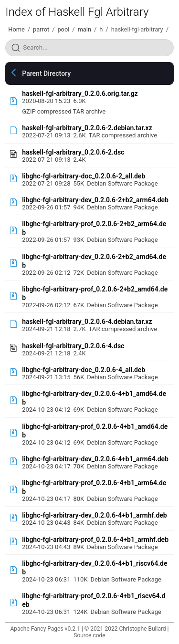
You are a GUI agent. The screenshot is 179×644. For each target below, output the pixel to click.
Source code (89, 635)
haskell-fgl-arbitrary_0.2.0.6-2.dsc (73, 152)
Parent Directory (46, 73)
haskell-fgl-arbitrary (137, 29)
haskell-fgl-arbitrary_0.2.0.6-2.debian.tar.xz (87, 128)
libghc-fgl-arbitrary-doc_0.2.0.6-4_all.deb (84, 370)
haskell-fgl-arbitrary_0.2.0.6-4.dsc (73, 346)
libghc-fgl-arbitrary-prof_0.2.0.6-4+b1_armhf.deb (95, 540)
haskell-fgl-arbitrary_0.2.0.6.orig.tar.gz (80, 93)
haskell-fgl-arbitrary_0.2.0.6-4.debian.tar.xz (87, 322)
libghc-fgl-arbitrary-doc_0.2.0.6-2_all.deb (84, 176)
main (84, 29)
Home (16, 29)
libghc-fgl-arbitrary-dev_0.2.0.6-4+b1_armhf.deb (95, 515)
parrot (41, 29)
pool (63, 29)
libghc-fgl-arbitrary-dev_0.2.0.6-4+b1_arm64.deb (95, 459)
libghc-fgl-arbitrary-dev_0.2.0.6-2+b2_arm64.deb (95, 200)
